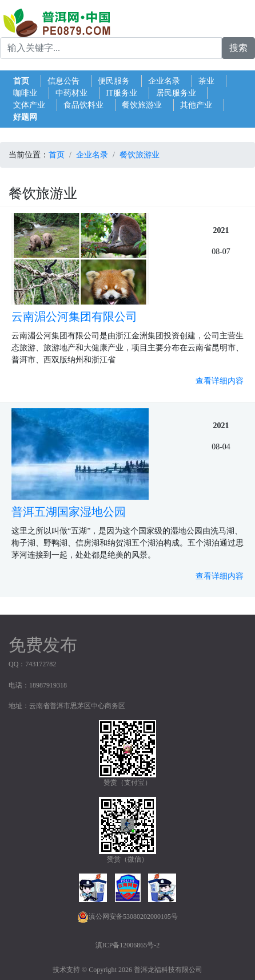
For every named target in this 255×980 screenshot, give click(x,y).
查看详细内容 (220, 381)
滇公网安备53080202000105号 (127, 917)
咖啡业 (25, 93)
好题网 (25, 117)
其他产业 (196, 105)
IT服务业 (121, 93)
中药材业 (71, 93)
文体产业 (29, 105)
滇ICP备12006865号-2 (128, 945)
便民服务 (114, 81)
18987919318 (48, 685)
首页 (21, 81)
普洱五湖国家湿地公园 (69, 512)
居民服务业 (176, 93)
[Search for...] (111, 48)
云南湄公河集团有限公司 (74, 317)
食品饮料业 (83, 105)
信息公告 (63, 81)
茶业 (206, 81)
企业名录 (164, 81)
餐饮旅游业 (142, 105)
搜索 (238, 48)
